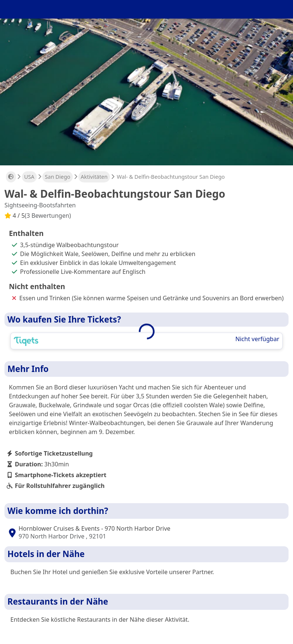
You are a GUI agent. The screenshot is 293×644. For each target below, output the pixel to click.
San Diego (58, 177)
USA (29, 177)
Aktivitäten (94, 177)
